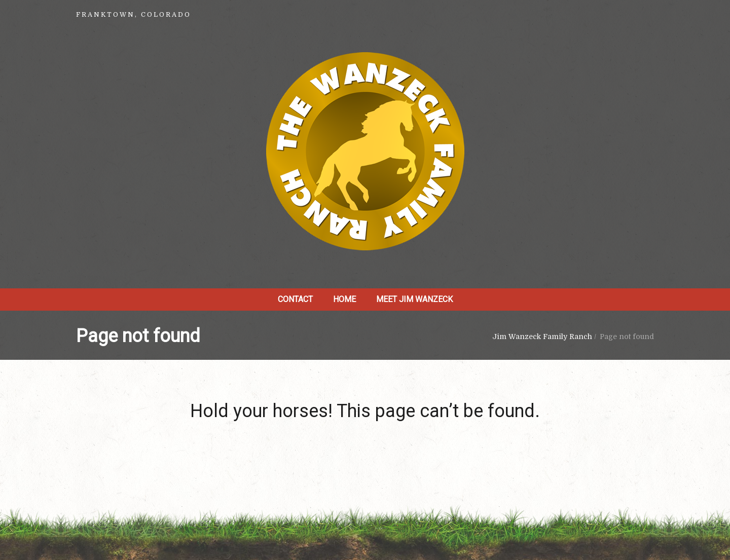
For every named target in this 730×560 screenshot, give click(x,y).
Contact (295, 299)
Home (344, 299)
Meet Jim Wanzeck (414, 299)
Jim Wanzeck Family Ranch (542, 337)
